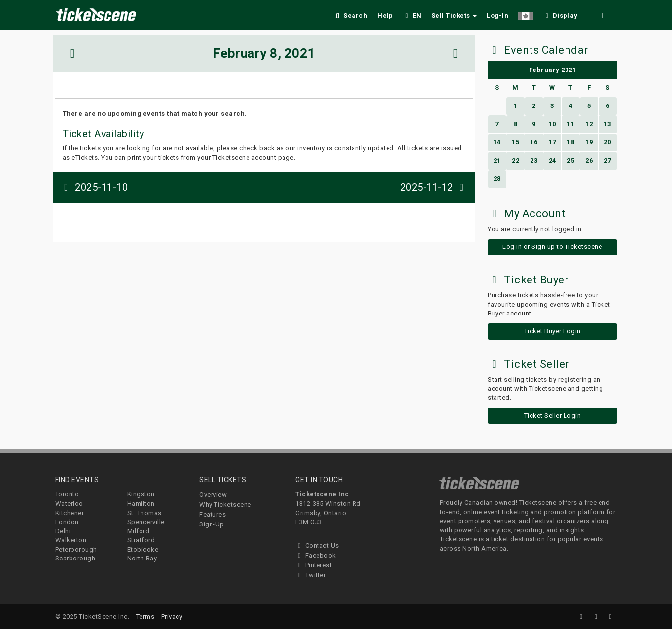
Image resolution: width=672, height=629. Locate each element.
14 (497, 142)
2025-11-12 (434, 187)
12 (589, 124)
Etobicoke (143, 549)
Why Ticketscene (225, 505)
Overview (213, 495)
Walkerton (71, 540)
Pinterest (314, 565)
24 (552, 160)
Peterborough (76, 549)
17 (552, 142)
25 (571, 160)
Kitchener (70, 513)
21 (497, 160)
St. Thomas (144, 513)
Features (212, 514)
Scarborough (75, 558)
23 (534, 160)
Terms (145, 616)
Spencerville (146, 522)
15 (515, 142)
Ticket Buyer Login (552, 331)
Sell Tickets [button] (454, 16)
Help (385, 16)
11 (571, 124)
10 (552, 124)
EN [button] (412, 16)
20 (608, 142)
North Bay (142, 558)
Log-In (497, 16)
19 (589, 142)
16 (534, 142)
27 (608, 160)
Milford (139, 531)
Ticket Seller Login (553, 415)
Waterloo (69, 504)
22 (515, 160)
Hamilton (141, 504)
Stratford (141, 540)
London (67, 522)
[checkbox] (560, 14)
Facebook (316, 555)
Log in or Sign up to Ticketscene (552, 247)
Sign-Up (212, 524)
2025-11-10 (94, 187)
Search (350, 16)
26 (589, 160)
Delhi (63, 531)
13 (608, 124)
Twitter (311, 575)
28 (497, 179)
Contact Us (317, 545)
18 (571, 142)
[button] (526, 14)
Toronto (67, 494)
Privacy (172, 616)
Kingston (141, 494)
